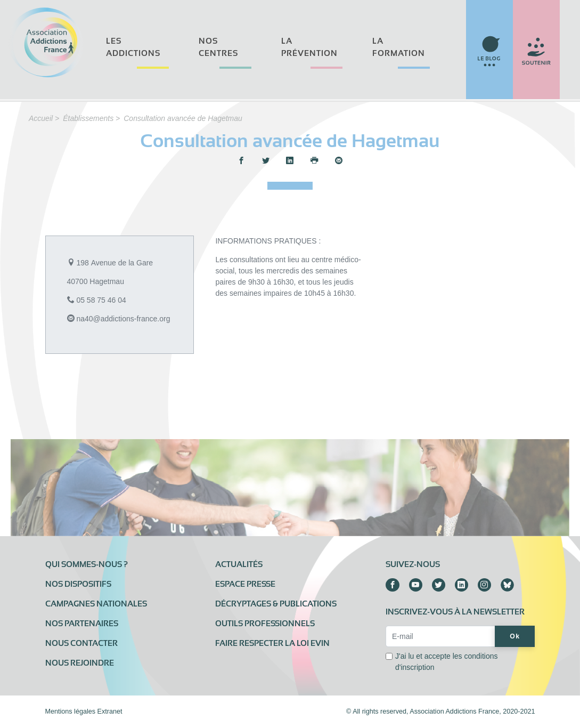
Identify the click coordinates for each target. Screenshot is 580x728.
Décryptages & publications (276, 604)
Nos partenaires (82, 624)
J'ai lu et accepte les (447, 662)
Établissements (88, 118)
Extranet (110, 711)
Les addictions (133, 47)
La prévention (309, 47)
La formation (399, 47)
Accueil (41, 118)
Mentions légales (71, 711)
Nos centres (218, 47)
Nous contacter (81, 643)
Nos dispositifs (78, 584)
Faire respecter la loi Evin (272, 643)
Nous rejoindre (80, 663)
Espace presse (245, 584)
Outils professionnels (265, 624)
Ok (515, 636)
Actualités (239, 564)
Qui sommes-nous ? (87, 564)
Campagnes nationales (96, 604)
